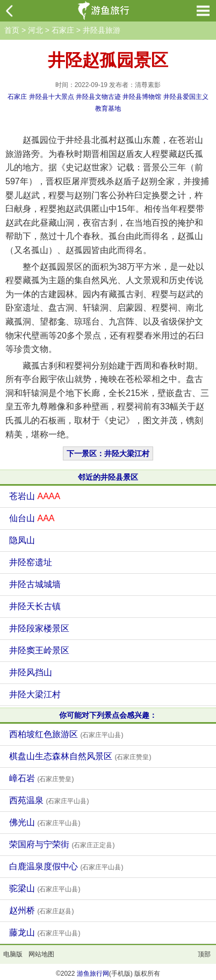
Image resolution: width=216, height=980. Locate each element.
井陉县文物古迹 (98, 97)
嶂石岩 (41, 778)
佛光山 (45, 822)
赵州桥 (41, 910)
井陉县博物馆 (142, 97)
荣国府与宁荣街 (62, 844)
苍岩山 (35, 496)
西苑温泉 (49, 800)
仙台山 (32, 518)
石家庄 (63, 30)
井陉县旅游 (102, 30)
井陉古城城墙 (35, 584)
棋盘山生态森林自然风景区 (80, 756)
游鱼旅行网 (93, 974)
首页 (12, 30)
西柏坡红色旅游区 (66, 734)
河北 (35, 30)
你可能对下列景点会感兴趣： (108, 715)
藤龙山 (45, 932)
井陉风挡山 (31, 672)
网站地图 (41, 954)
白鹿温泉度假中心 (66, 866)
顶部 (204, 954)
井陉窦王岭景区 (39, 650)
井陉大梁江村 (35, 694)
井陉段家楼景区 (39, 628)
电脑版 (13, 954)
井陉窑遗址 (31, 562)
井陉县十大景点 (52, 97)
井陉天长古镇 (35, 606)
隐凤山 (22, 540)
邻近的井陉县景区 (108, 477)
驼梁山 (45, 888)
